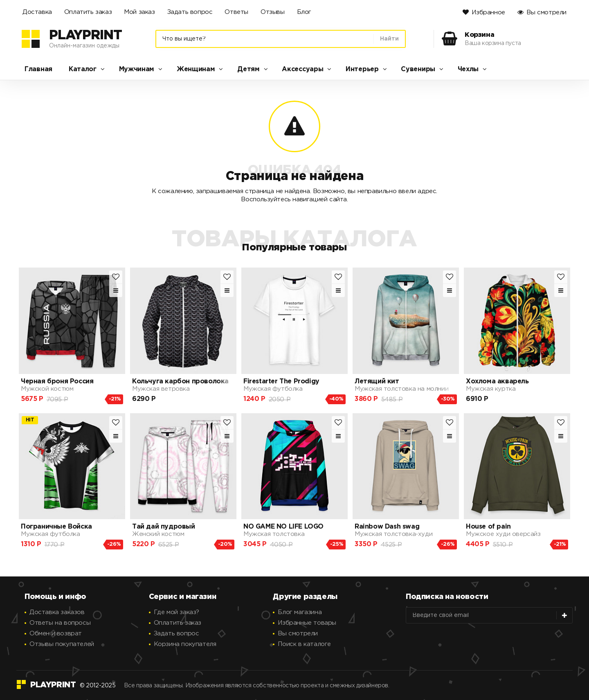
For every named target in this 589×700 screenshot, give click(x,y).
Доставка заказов (57, 612)
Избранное (488, 12)
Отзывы (273, 12)
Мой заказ (139, 12)
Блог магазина (300, 612)
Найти (389, 39)
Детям (248, 69)
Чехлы (468, 69)
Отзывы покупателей (62, 644)
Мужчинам (137, 69)
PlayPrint (85, 36)
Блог (304, 12)
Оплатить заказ (88, 12)
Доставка (37, 12)
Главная (38, 69)
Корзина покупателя (185, 644)
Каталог (83, 69)
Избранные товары (307, 623)
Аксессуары (302, 69)
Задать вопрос (190, 12)
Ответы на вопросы (60, 623)
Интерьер (362, 69)
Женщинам (196, 69)
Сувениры (418, 69)
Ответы (236, 12)
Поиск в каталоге (304, 644)
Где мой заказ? (176, 612)
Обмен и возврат (56, 634)
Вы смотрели (546, 12)
